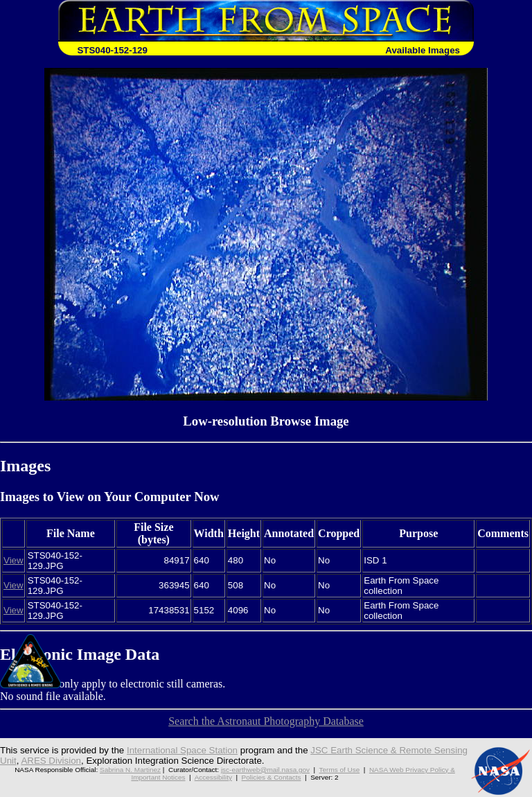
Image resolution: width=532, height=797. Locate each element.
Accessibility (213, 777)
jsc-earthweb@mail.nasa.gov (265, 770)
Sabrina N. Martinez (130, 770)
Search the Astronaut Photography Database (266, 721)
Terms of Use (340, 770)
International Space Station (182, 750)
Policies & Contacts (272, 777)
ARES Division (51, 761)
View (14, 560)
